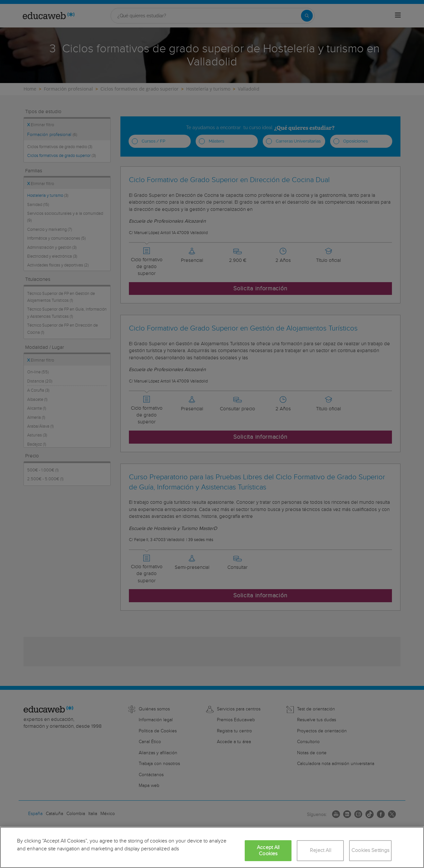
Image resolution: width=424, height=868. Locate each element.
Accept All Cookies (268, 851)
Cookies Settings (371, 851)
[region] (212, 847)
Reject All (320, 851)
